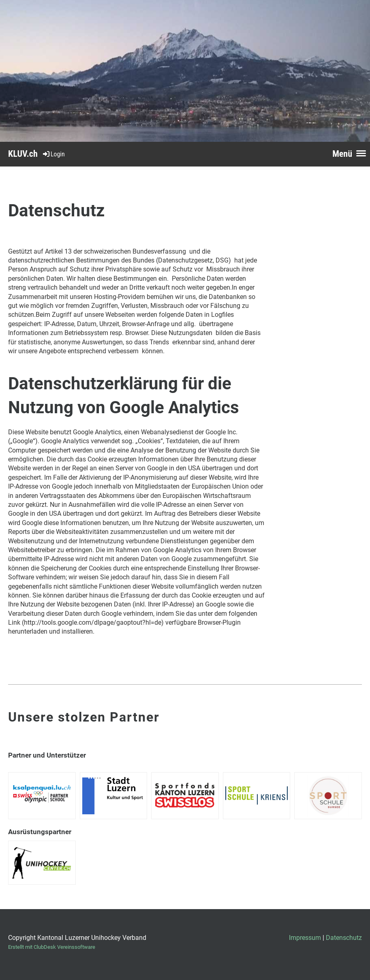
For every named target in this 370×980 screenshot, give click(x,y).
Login (53, 154)
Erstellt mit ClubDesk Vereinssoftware (52, 947)
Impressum (305, 938)
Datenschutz (344, 938)
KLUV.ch (23, 154)
